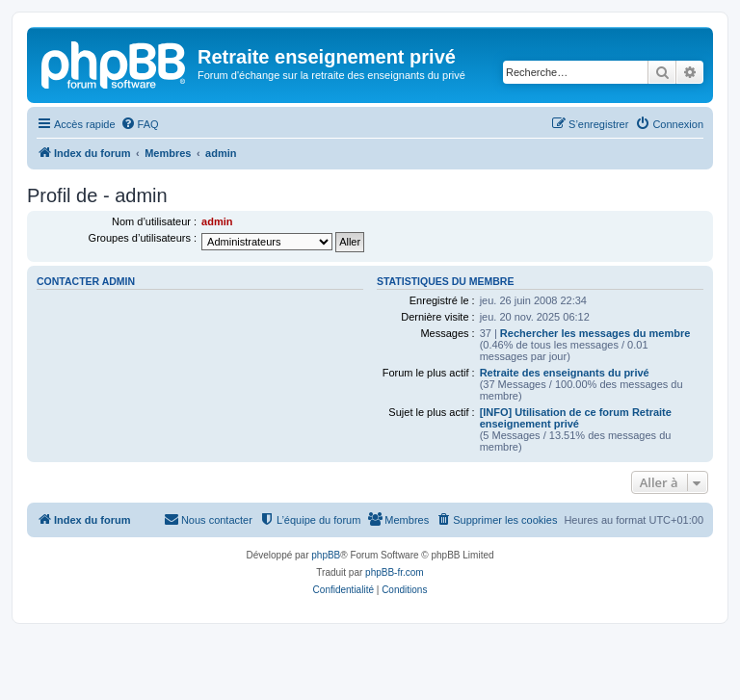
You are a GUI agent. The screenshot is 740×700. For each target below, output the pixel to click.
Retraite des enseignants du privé (565, 373)
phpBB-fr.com (395, 572)
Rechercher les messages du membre (595, 333)
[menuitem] (140, 124)
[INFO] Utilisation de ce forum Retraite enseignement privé (576, 418)
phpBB (326, 555)
